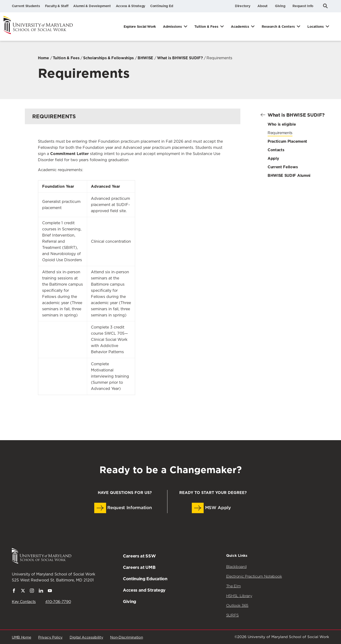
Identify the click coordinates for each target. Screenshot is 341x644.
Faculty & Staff (57, 6)
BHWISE (145, 58)
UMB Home (21, 637)
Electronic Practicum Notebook (254, 576)
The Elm (233, 586)
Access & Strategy (130, 6)
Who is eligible (282, 124)
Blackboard (236, 567)
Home (43, 58)
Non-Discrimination (126, 637)
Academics (240, 27)
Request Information (123, 508)
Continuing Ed (162, 6)
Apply (273, 158)
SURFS (232, 615)
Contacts (276, 150)
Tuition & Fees (206, 27)
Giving (280, 6)
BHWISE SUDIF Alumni (289, 176)
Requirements (280, 133)
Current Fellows (283, 167)
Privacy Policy (50, 637)
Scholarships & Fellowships (108, 58)
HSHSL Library (239, 596)
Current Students (26, 6)
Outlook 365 (237, 605)
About (262, 6)
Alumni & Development (92, 6)
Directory (242, 6)
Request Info (303, 6)
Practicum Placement (287, 141)
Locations (316, 27)
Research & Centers (278, 27)
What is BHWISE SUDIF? (180, 58)
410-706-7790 (58, 602)
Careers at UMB (139, 567)
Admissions (172, 27)
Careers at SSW (139, 556)
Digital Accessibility (86, 637)
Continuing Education (145, 579)
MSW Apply (211, 508)
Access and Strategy (144, 590)
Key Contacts (24, 602)
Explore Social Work (140, 27)
